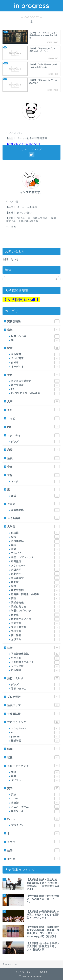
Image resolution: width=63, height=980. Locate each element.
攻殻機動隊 (35, 510)
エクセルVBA (35, 729)
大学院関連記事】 (24, 300)
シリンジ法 (35, 666)
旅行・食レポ (33, 678)
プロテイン (35, 825)
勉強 (33, 458)
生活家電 (35, 354)
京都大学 (35, 623)
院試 (35, 586)
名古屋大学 (35, 578)
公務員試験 (33, 714)
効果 (35, 772)
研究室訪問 (35, 590)
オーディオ (35, 367)
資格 (33, 375)
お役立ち (35, 640)
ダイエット (35, 780)
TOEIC (35, 799)
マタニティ (33, 435)
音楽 (33, 466)
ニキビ (33, 418)
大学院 (33, 526)
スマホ (33, 842)
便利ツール (35, 811)
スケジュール (35, 566)
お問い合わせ (11, 259)
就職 (33, 757)
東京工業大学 (35, 627)
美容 (33, 410)
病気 (33, 330)
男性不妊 (35, 658)
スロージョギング (33, 766)
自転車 (35, 363)
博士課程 (35, 636)
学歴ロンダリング (35, 611)
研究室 (35, 582)
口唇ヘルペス (35, 336)
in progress (32, 6)
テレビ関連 (35, 358)
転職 (33, 749)
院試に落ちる (35, 607)
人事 (33, 401)
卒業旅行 (35, 562)
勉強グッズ (33, 705)
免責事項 (44, 972)
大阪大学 (35, 570)
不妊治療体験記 (35, 654)
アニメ (33, 504)
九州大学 (35, 631)
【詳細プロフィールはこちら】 (24, 144)
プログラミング (33, 722)
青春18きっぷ (35, 689)
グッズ (35, 442)
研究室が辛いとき (35, 619)
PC (33, 427)
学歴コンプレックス (35, 557)
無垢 (35, 496)
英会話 (35, 803)
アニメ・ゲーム (35, 807)
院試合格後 (35, 603)
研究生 (35, 615)
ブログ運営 (33, 697)
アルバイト (35, 553)
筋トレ (33, 819)
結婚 (33, 850)
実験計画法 (33, 321)
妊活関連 (35, 670)
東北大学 (35, 574)
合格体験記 (35, 541)
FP (35, 389)
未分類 (33, 859)
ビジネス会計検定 (35, 381)
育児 (33, 475)
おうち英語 (33, 518)
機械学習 (35, 741)
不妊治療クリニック (35, 662)
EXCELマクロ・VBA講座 (35, 393)
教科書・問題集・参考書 (35, 594)
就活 (35, 545)
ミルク (35, 482)
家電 (33, 348)
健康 (35, 776)
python (35, 737)
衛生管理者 (35, 385)
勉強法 (35, 533)
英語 (35, 598)
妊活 (33, 647)
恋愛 (33, 449)
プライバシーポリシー (25, 972)
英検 (35, 795)
